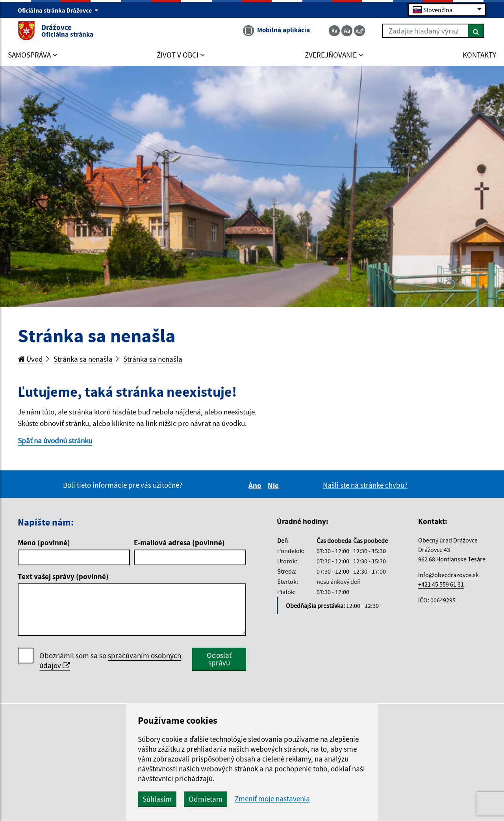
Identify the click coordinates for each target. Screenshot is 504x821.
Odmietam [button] (206, 799)
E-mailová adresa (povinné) (179, 542)
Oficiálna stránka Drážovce (58, 10)
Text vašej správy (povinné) (63, 576)
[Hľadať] (476, 31)
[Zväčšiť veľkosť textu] (359, 31)
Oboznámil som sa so (110, 661)
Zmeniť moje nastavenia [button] (272, 799)
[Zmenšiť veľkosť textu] (334, 31)
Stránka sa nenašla (83, 359)
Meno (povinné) (44, 542)
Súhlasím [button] (157, 799)
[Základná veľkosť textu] (347, 31)
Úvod (30, 359)
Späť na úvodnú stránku (55, 440)
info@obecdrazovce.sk (448, 575)
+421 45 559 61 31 (441, 584)
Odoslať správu (219, 659)
